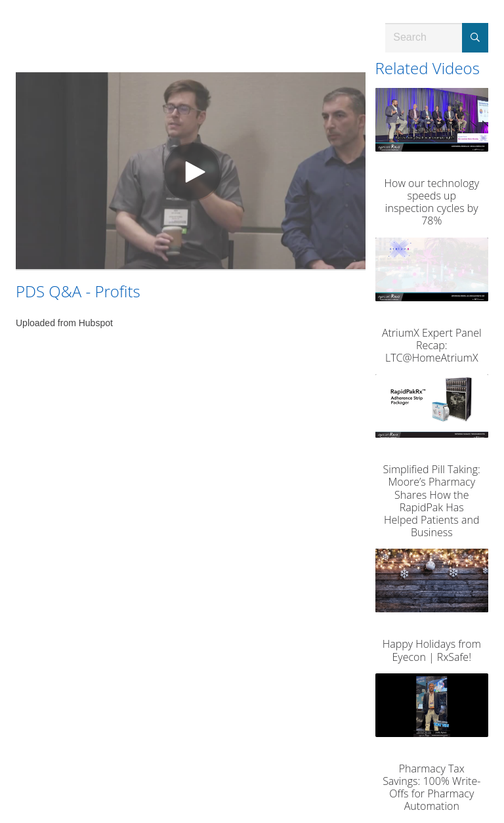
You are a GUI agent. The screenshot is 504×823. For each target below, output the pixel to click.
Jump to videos (0, 0)
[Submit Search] (475, 38)
